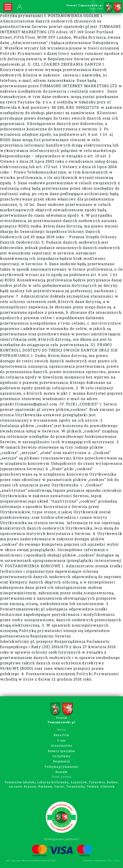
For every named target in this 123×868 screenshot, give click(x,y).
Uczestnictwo (62, 746)
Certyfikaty (62, 756)
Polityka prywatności (61, 767)
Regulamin (61, 761)
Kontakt (62, 772)
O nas (61, 740)
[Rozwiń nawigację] (8, 7)
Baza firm (61, 735)
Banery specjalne (61, 751)
